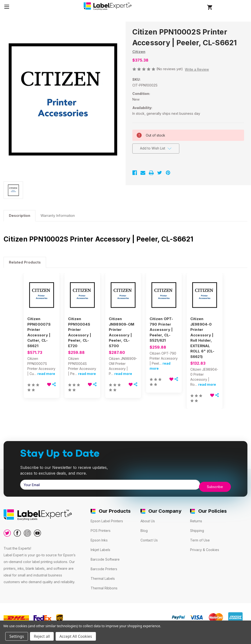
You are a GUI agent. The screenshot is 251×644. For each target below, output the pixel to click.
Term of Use (200, 538)
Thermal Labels (103, 577)
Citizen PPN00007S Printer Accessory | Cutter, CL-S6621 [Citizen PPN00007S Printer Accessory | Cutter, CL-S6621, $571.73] (39, 332)
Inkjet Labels (100, 548)
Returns (196, 519)
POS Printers (101, 529)
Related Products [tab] (25, 262)
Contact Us (149, 538)
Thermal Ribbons (104, 586)
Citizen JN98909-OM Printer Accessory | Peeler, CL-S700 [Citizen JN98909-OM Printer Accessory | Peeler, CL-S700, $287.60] (122, 332)
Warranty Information (58, 216)
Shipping (197, 529)
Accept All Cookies (76, 636)
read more (46, 374)
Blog (144, 529)
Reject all (42, 636)
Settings (17, 636)
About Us (148, 519)
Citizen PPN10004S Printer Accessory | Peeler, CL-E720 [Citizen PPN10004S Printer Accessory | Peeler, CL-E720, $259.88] (80, 332)
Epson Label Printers (107, 519)
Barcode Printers (104, 567)
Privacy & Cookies (205, 548)
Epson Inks (99, 538)
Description (20, 216)
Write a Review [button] (197, 69)
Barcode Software (105, 557)
